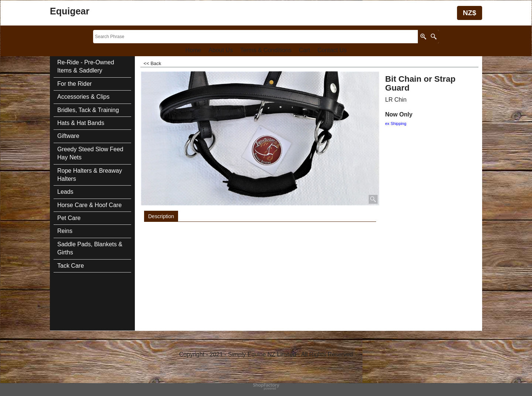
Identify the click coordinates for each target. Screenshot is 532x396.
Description (161, 216)
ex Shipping (396, 123)
